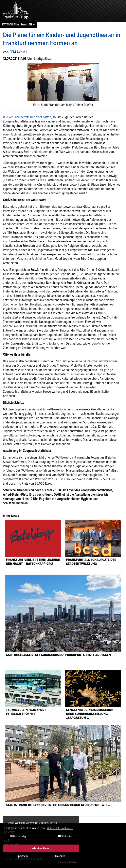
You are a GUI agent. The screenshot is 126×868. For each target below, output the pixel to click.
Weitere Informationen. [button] (60, 828)
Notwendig (18, 836)
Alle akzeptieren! (41, 848)
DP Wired (73, 862)
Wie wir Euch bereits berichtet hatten (27, 117)
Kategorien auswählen (17, 24)
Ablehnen (60, 856)
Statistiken (66, 836)
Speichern (22, 856)
